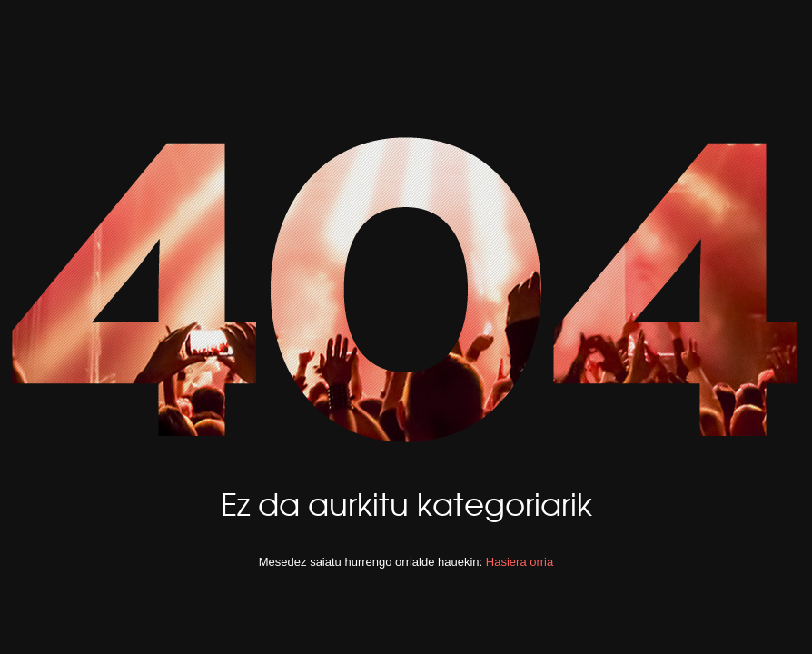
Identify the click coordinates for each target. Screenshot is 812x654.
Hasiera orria (520, 562)
